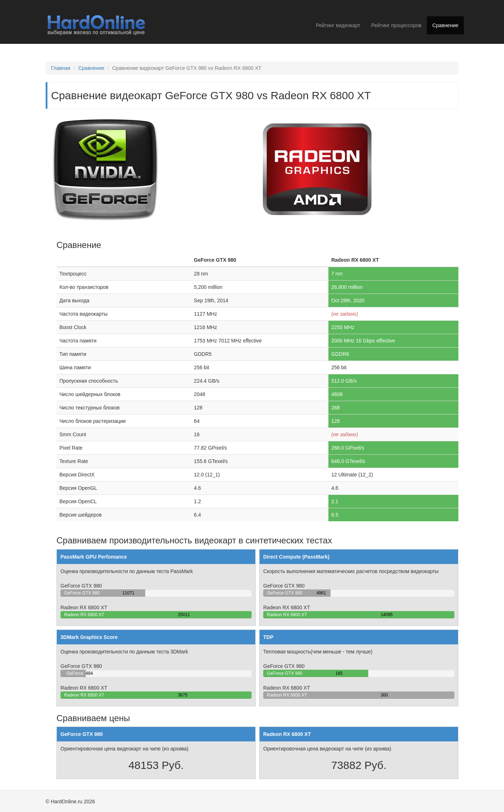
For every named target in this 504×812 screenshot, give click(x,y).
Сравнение (445, 25)
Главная (61, 68)
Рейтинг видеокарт (338, 25)
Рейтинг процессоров (396, 25)
